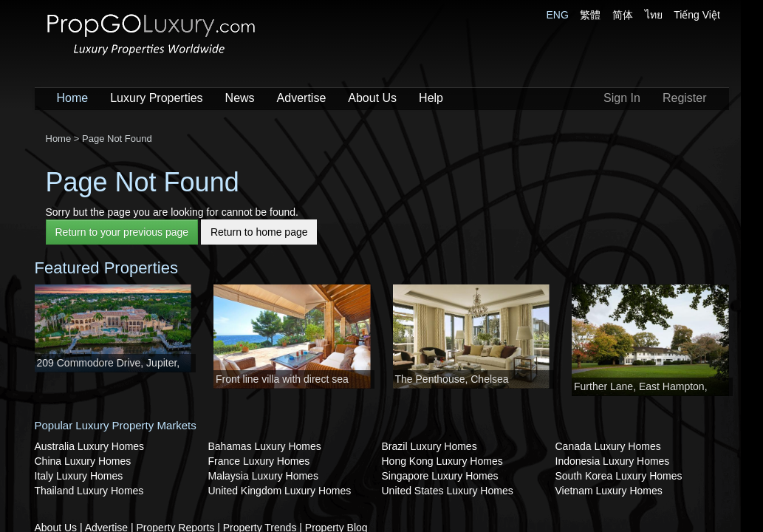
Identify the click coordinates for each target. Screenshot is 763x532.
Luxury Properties (156, 98)
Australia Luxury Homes (90, 446)
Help (431, 98)
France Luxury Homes (259, 461)
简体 (623, 15)
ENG (558, 15)
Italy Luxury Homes (79, 476)
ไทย (654, 15)
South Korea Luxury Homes (619, 476)
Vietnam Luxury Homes (609, 491)
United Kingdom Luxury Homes (280, 491)
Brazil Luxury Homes (430, 446)
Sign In (622, 98)
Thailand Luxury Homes (89, 491)
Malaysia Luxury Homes (263, 476)
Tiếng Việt (697, 15)
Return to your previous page (122, 232)
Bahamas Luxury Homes (265, 446)
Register (685, 98)
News (240, 98)
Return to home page (259, 232)
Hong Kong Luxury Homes (442, 461)
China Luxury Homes (83, 461)
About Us (372, 98)
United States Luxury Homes (448, 491)
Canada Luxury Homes (608, 446)
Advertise (302, 98)
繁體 (590, 15)
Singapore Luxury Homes (440, 476)
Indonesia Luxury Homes (613, 461)
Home (73, 98)
